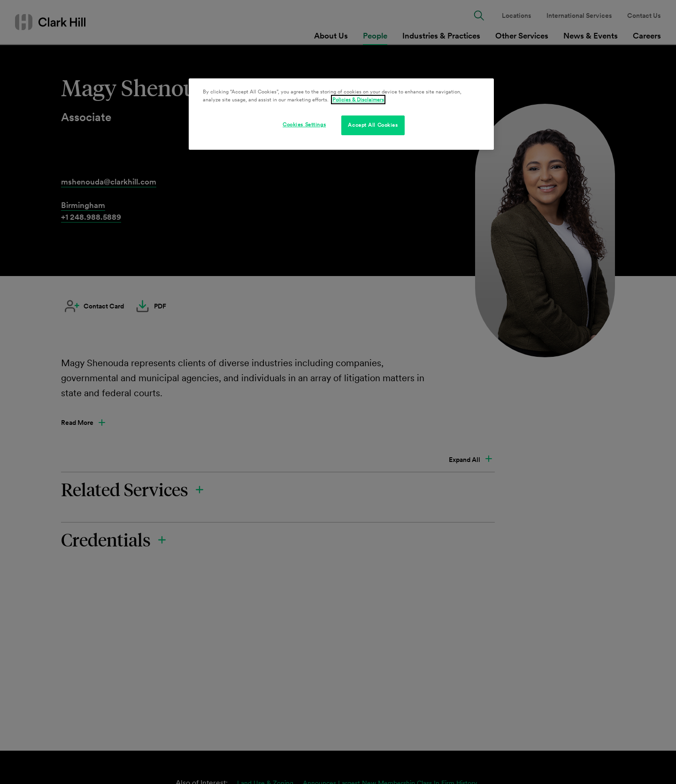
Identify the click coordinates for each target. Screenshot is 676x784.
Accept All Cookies (373, 125)
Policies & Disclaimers (358, 100)
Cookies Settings (304, 124)
